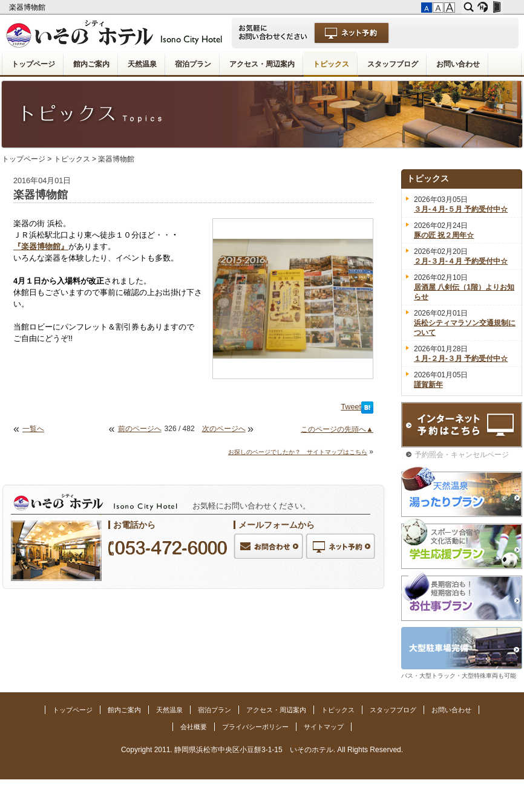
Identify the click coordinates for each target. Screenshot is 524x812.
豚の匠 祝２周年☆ (444, 235)
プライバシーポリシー (255, 727)
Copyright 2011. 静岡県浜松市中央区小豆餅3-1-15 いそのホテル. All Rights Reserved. (262, 750)
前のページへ (140, 429)
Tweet (351, 407)
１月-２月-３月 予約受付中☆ (461, 359)
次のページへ (224, 429)
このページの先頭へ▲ (337, 429)
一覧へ (33, 429)
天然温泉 (142, 64)
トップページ (33, 64)
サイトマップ (324, 727)
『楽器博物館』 (41, 247)
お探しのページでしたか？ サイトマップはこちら (298, 452)
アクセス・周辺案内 (262, 64)
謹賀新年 (428, 385)
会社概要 (194, 727)
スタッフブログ (393, 64)
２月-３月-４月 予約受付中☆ (461, 261)
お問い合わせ (458, 64)
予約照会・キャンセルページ (462, 455)
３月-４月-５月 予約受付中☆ (461, 209)
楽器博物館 (28, 7)
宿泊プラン (193, 64)
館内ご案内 (91, 64)
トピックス (331, 64)
